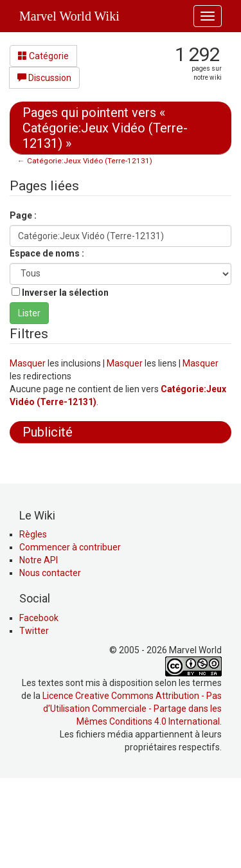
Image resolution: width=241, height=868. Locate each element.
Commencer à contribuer (70, 634)
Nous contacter (50, 660)
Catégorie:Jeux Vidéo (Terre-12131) (90, 161)
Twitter (34, 718)
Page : (23, 215)
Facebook (39, 705)
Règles (33, 621)
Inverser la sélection (65, 293)
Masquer (28, 363)
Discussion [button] (44, 78)
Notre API (39, 647)
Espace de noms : (47, 253)
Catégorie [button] (43, 56)
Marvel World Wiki (69, 16)
